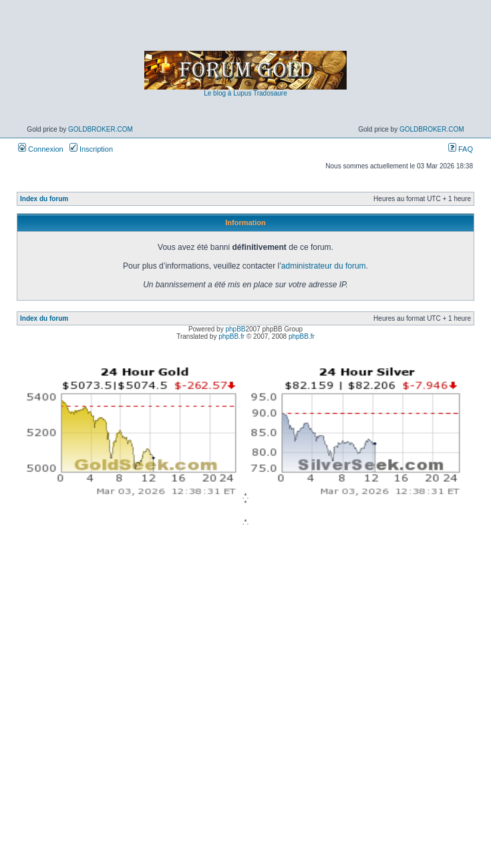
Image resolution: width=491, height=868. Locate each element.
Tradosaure (270, 93)
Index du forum (44, 199)
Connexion (41, 149)
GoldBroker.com (101, 129)
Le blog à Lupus (227, 93)
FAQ (461, 149)
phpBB (235, 329)
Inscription (91, 149)
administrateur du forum (324, 266)
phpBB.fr (231, 336)
